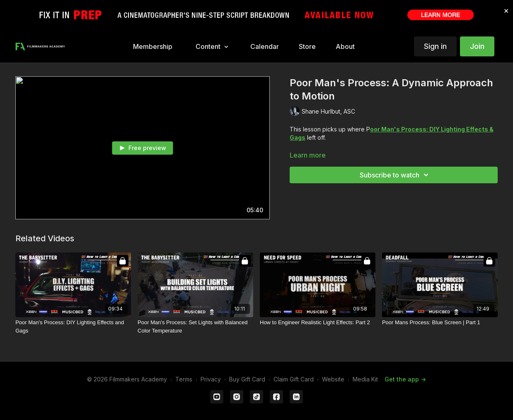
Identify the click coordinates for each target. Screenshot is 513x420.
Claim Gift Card (294, 379)
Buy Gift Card (247, 379)
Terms (184, 379)
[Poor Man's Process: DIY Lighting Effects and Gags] (73, 327)
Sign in (435, 46)
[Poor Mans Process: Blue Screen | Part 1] (440, 323)
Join (477, 46)
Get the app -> (405, 379)
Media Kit (365, 379)
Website (333, 379)
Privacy (211, 379)
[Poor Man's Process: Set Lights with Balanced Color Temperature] (195, 327)
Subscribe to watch (395, 175)
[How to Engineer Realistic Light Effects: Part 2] (318, 323)
